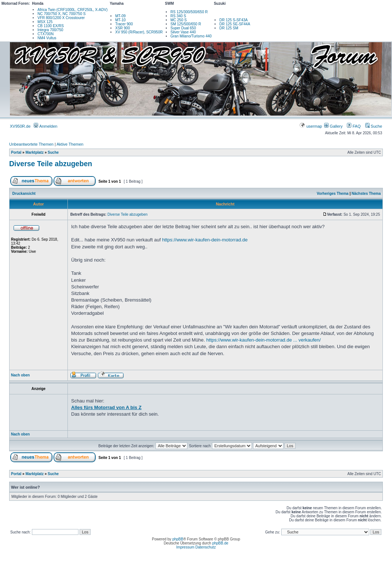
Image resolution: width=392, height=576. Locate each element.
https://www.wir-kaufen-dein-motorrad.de (205, 240)
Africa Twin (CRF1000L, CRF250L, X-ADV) (72, 10)
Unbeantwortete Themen (31, 144)
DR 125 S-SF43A (233, 20)
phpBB (178, 539)
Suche (374, 126)
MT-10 (120, 20)
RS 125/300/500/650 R (189, 12)
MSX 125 (45, 22)
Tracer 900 (124, 24)
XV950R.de (20, 126)
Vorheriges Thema (333, 194)
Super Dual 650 (183, 28)
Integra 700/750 (50, 30)
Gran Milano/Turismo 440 (191, 36)
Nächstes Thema (366, 194)
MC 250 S (179, 20)
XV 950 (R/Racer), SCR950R (139, 32)
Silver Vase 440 (183, 32)
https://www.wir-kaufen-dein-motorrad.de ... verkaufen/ (264, 340)
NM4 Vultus (47, 38)
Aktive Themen (70, 144)
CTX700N (45, 34)
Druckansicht (24, 194)
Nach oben (20, 375)
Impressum (185, 547)
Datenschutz (206, 547)
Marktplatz (34, 152)
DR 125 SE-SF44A (235, 24)
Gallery (333, 126)
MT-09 (120, 16)
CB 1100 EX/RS (51, 26)
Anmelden (45, 126)
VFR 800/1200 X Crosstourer (61, 18)
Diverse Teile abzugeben (51, 164)
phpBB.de (220, 543)
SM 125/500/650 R (186, 24)
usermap (311, 126)
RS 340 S (178, 16)
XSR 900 (122, 28)
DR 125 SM (229, 28)
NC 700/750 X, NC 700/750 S (61, 14)
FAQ (354, 126)
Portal (16, 152)
